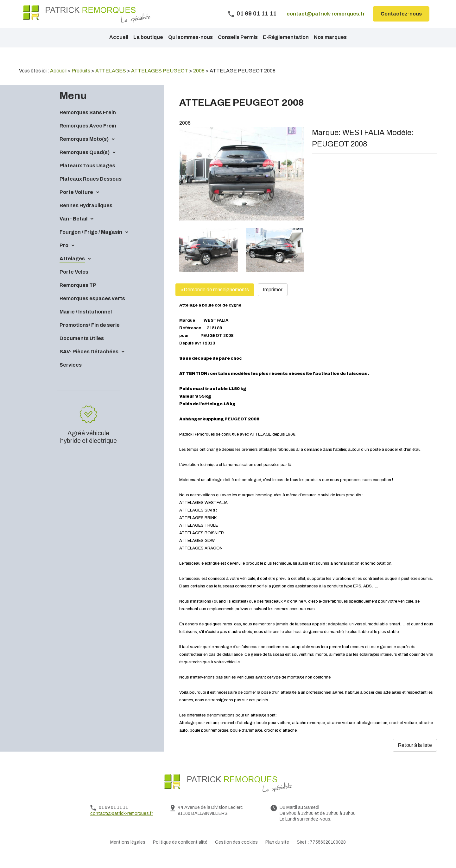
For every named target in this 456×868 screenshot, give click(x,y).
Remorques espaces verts (92, 309)
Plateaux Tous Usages (87, 176)
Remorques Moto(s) (84, 150)
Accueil (119, 37)
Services (71, 376)
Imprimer (273, 300)
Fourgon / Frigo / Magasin (91, 243)
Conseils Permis (238, 37)
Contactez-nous (401, 14)
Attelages (72, 269)
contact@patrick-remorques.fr (326, 14)
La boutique (148, 37)
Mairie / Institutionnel (86, 322)
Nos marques (330, 37)
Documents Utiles (82, 349)
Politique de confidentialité (180, 853)
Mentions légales (128, 853)
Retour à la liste (415, 756)
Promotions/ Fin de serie (90, 336)
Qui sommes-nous (190, 37)
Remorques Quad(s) (85, 163)
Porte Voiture (76, 203)
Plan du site (277, 853)
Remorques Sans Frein (88, 123)
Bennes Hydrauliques (86, 216)
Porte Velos (74, 283)
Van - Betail (73, 229)
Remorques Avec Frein (88, 136)
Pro (64, 256)
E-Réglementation (286, 37)
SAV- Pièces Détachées (89, 362)
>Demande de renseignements (215, 300)
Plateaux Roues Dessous (91, 190)
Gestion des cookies (236, 853)
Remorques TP (78, 296)
